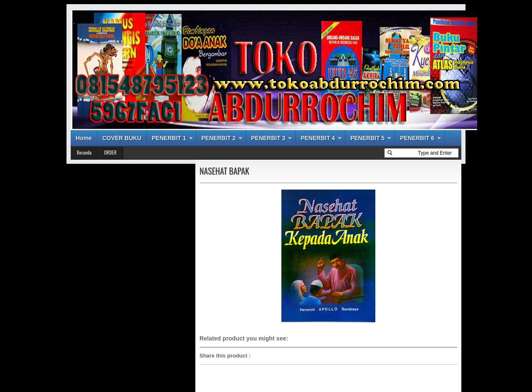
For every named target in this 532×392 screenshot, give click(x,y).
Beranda (84, 152)
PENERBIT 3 (268, 138)
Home (84, 138)
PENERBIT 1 (169, 138)
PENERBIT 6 (417, 138)
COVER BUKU (122, 138)
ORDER (110, 152)
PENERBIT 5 (367, 138)
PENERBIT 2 (219, 138)
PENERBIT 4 (318, 138)
